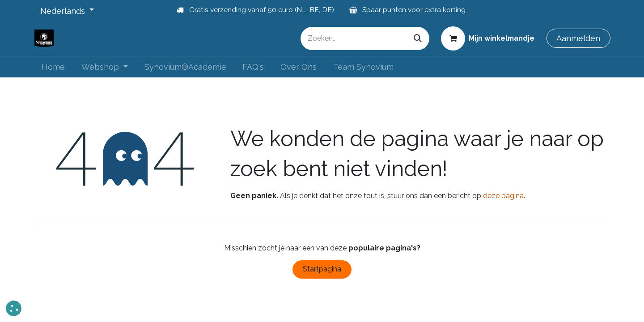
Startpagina (322, 269)
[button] (14, 308)
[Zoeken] (418, 38)
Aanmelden (578, 38)
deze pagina (503, 196)
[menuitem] (53, 67)
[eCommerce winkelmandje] (488, 38)
